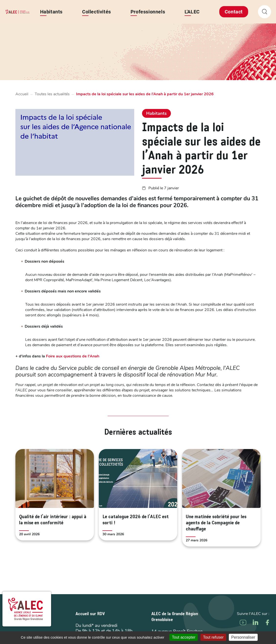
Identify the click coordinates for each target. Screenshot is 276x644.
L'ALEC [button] (192, 12)
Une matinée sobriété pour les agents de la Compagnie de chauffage (216, 523)
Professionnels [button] (148, 12)
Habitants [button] (51, 12)
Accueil (22, 94)
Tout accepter (184, 637)
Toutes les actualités (52, 94)
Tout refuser (213, 637)
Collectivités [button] (97, 12)
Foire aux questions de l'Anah (73, 356)
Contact (234, 12)
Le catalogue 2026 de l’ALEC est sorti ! (136, 520)
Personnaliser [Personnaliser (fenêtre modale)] (243, 637)
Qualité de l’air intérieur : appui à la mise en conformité (53, 520)
